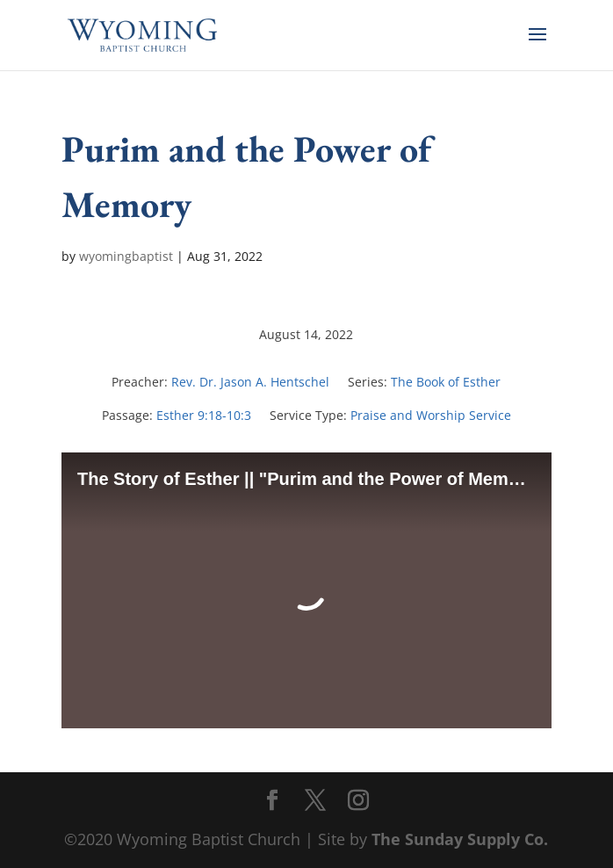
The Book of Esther (446, 382)
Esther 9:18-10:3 (204, 415)
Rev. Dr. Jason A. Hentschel (250, 382)
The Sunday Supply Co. (460, 839)
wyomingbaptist (126, 256)
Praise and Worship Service (431, 415)
